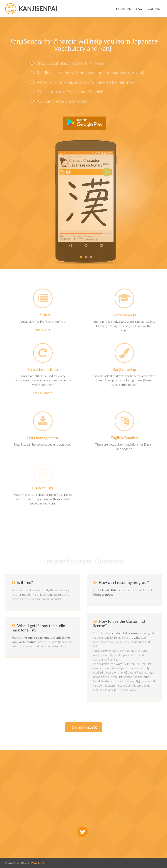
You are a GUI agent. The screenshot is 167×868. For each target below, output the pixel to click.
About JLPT (43, 330)
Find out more (43, 393)
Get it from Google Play (85, 123)
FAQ (139, 9)
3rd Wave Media (36, 863)
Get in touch (85, 727)
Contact (155, 9)
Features (124, 9)
